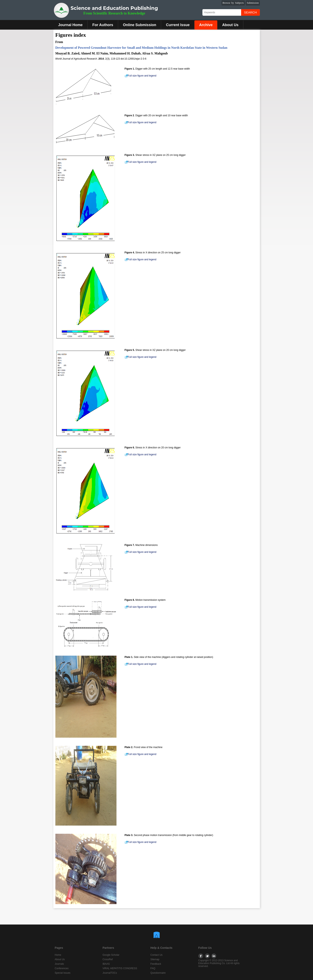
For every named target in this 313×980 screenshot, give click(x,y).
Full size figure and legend (141, 76)
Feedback (156, 964)
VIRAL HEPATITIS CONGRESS (120, 968)
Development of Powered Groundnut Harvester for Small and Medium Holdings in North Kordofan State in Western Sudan (141, 48)
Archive (206, 25)
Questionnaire (158, 973)
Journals (59, 964)
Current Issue (178, 25)
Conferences (62, 968)
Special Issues (63, 973)
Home (58, 955)
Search (250, 12)
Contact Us (156, 955)
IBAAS (106, 964)
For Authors (103, 25)
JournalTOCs (110, 973)
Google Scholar (111, 955)
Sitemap (155, 959)
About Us (230, 25)
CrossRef (108, 959)
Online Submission (140, 25)
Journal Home (70, 25)
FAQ (153, 968)
